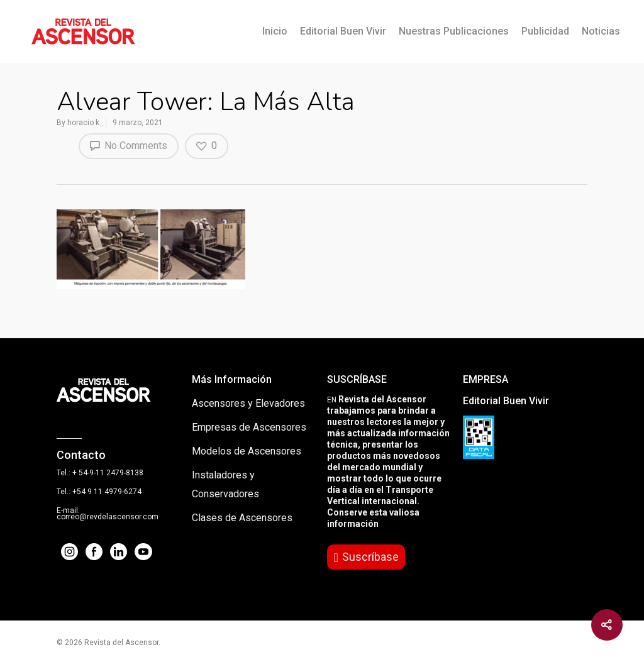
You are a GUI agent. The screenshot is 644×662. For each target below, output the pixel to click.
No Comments (129, 145)
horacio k (83, 123)
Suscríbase (370, 557)
